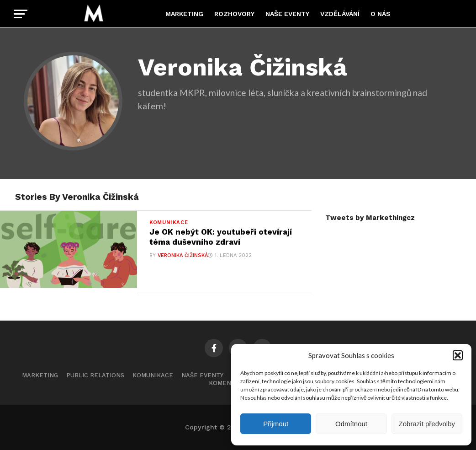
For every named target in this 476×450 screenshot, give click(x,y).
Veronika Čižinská (183, 255)
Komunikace (153, 375)
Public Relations (95, 375)
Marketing (184, 14)
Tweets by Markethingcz (370, 218)
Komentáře (228, 383)
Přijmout (276, 424)
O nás (381, 14)
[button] (458, 355)
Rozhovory (234, 14)
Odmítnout (351, 424)
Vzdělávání (340, 14)
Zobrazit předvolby (427, 424)
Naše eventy (287, 14)
